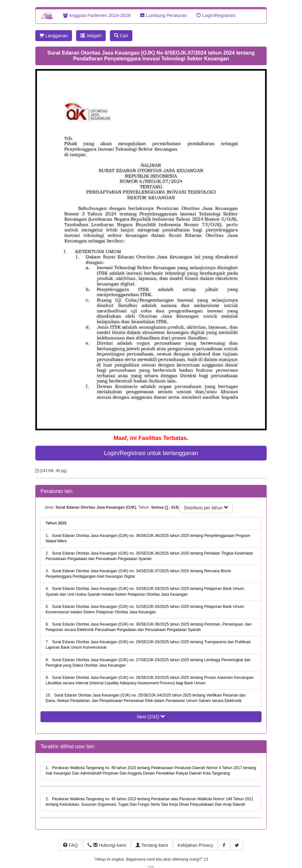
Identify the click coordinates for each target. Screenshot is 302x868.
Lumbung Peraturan (163, 15)
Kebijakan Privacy (195, 845)
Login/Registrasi (216, 15)
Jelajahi (91, 36)
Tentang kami (152, 845)
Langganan (54, 36)
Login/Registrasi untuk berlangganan (151, 453)
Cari (121, 36)
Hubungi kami (107, 845)
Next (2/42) (151, 717)
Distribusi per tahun (206, 508)
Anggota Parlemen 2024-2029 (97, 15)
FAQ (70, 845)
